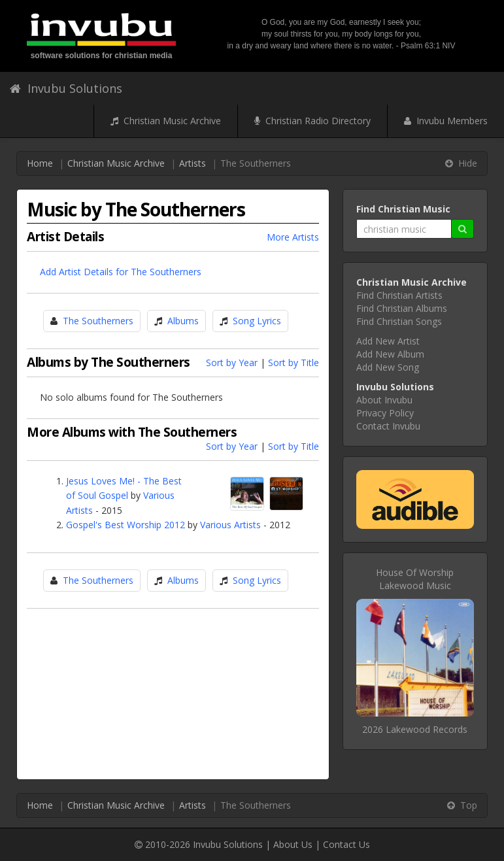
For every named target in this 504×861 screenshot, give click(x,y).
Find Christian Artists (399, 295)
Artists (193, 163)
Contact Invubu (388, 426)
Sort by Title (294, 363)
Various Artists (230, 525)
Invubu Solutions (66, 88)
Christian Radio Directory (312, 121)
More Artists (293, 237)
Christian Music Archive (166, 121)
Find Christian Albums (402, 308)
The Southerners (98, 321)
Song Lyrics (257, 321)
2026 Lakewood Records (415, 729)
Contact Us (346, 844)
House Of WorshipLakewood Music (415, 579)
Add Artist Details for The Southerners (121, 272)
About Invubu (384, 400)
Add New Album (390, 354)
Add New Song (388, 367)
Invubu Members (446, 121)
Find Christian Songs (399, 321)
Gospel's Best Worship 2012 (126, 525)
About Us (293, 844)
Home (40, 163)
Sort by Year (232, 363)
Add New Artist (388, 341)
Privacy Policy (385, 413)
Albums (183, 321)
